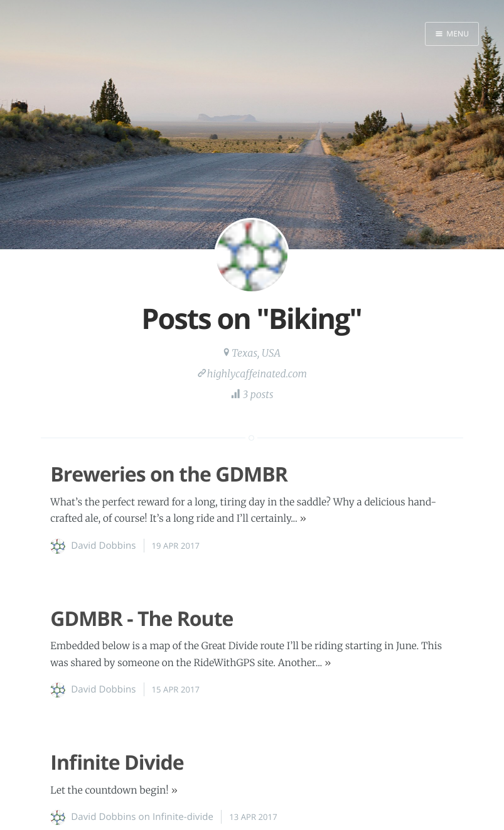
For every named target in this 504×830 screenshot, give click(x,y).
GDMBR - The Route (142, 619)
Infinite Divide (117, 763)
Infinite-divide (183, 817)
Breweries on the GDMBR (169, 474)
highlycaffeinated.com (257, 374)
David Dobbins (103, 546)
